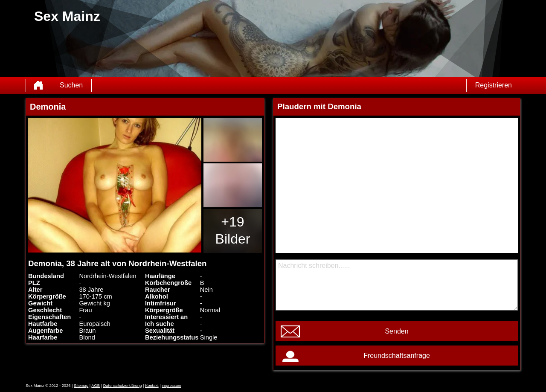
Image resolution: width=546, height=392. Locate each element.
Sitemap (81, 386)
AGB (96, 386)
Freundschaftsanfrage (397, 356)
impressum (171, 386)
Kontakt (152, 386)
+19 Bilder (233, 230)
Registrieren (494, 85)
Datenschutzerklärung (123, 386)
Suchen (71, 85)
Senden (396, 331)
